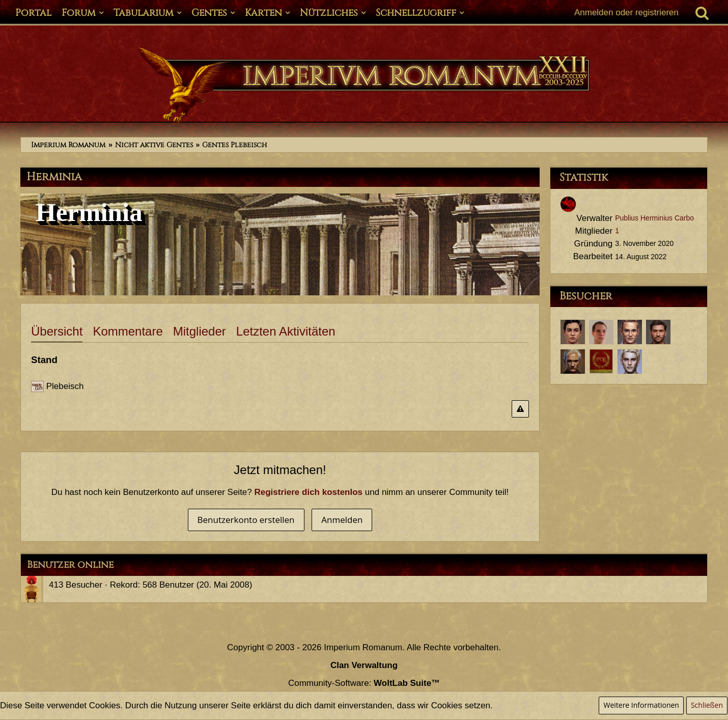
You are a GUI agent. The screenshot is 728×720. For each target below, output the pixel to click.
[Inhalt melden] (520, 409)
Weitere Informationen (641, 705)
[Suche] (702, 13)
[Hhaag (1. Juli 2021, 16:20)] (630, 362)
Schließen (707, 705)
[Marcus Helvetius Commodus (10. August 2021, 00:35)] (601, 362)
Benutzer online (70, 565)
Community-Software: (364, 683)
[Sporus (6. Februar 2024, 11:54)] (573, 332)
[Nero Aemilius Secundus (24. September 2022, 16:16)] (630, 332)
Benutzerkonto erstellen (246, 520)
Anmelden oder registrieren (626, 12)
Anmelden (342, 520)
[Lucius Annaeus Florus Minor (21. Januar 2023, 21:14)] (601, 332)
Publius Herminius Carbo (654, 218)
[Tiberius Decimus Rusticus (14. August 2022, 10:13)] (658, 332)
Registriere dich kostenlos (309, 492)
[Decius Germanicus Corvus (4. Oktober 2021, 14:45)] (573, 362)
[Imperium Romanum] (364, 86)
